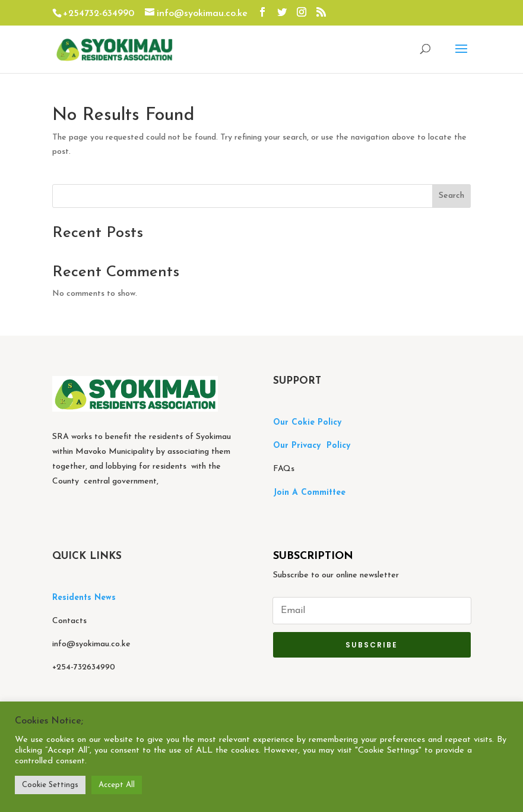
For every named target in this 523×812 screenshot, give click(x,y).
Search (451, 196)
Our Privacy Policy (312, 446)
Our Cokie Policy (307, 423)
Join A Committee (309, 493)
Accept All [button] (117, 785)
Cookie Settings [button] (50, 785)
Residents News (85, 598)
